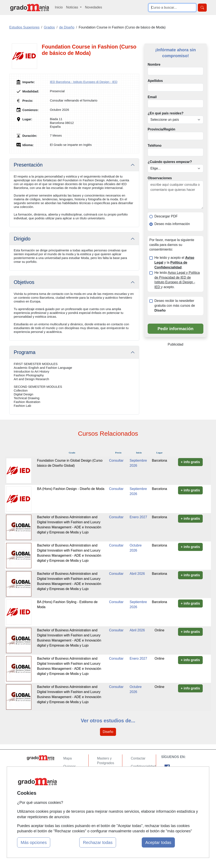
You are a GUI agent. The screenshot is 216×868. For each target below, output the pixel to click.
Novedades (94, 7)
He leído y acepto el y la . (174, 262)
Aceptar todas (158, 842)
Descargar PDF (166, 216)
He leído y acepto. (177, 280)
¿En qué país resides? (166, 113)
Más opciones (34, 842)
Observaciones (160, 178)
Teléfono (155, 146)
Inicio (59, 7)
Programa (25, 352)
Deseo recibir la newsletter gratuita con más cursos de (175, 306)
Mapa (67, 758)
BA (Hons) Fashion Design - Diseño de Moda (71, 489)
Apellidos (155, 81)
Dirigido (22, 239)
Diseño (108, 732)
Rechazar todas (98, 842)
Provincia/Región (161, 129)
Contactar (138, 758)
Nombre (154, 64)
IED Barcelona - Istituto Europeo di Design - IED (84, 82)
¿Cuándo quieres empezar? (170, 162)
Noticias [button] (72, 7)
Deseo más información (172, 224)
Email (152, 97)
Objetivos (24, 282)
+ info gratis (190, 462)
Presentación (28, 165)
